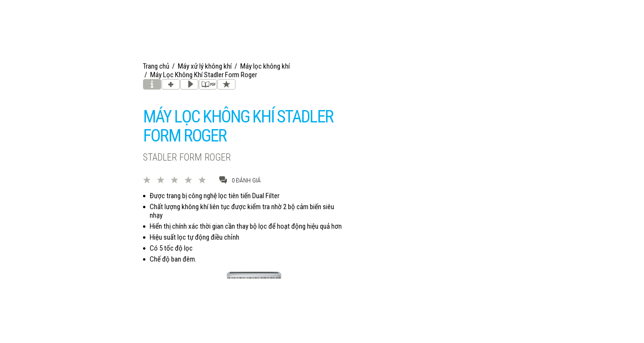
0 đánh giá (240, 180)
